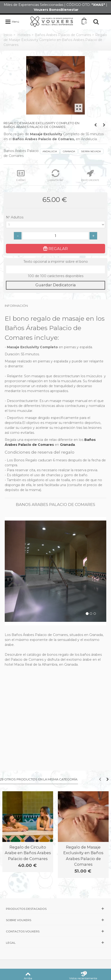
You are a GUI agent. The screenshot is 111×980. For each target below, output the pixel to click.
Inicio (8, 35)
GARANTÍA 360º (55, 175)
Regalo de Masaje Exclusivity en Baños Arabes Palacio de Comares (83, 856)
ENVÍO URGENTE (90, 175)
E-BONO (21, 175)
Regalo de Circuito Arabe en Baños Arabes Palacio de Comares (28, 853)
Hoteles (24, 35)
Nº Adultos (15, 217)
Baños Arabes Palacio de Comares (63, 35)
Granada (67, 445)
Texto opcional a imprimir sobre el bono (56, 262)
